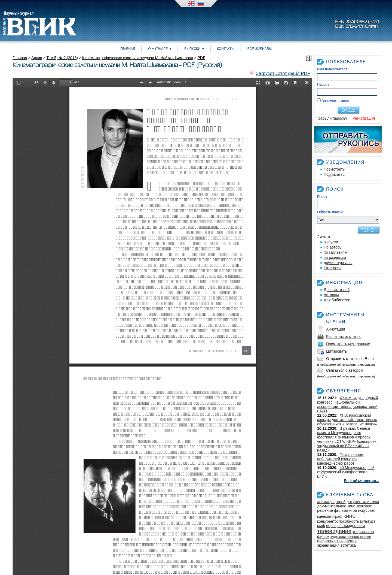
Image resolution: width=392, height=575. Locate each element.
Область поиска (348, 217)
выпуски (331, 242)
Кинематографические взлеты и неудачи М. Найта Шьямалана (138, 58)
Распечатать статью (344, 337)
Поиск (322, 197)
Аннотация (336, 329)
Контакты (226, 49)
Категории (333, 268)
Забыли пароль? (333, 118)
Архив (37, 58)
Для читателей (337, 290)
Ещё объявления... (362, 481)
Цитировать (336, 351)
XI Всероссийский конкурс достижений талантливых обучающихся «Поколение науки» (347, 420)
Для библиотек (337, 300)
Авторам (331, 295)
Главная (128, 49)
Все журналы (260, 49)
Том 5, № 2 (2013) (62, 58)
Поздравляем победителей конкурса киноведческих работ (340, 459)
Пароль (323, 84)
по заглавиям (336, 252)
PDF (201, 58)
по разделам (335, 258)
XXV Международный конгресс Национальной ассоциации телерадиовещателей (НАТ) (347, 404)
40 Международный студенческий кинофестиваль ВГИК (346, 472)
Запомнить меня (335, 101)
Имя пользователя (332, 69)
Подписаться (335, 174)
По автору (333, 247)
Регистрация (364, 118)
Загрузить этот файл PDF (283, 73)
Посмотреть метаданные (348, 344)
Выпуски (192, 49)
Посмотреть (334, 169)
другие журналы (338, 263)
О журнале (158, 49)
